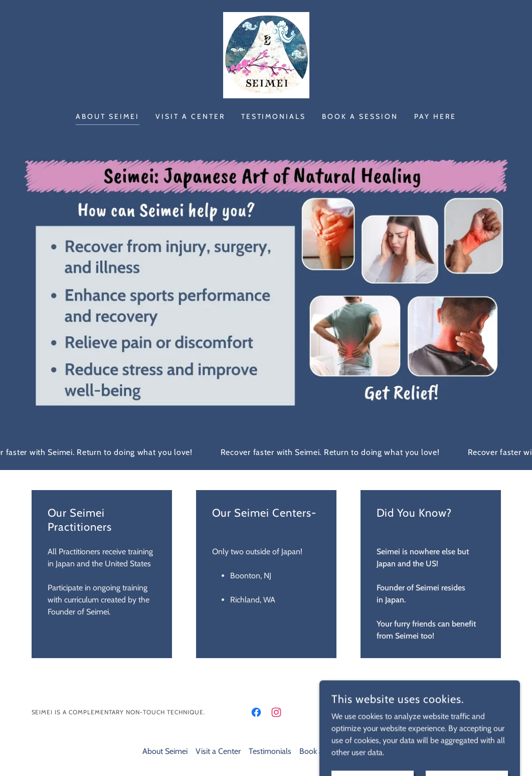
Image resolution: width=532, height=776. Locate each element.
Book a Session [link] (360, 116)
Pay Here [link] (435, 116)
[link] (266, 54)
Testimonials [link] (274, 116)
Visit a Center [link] (190, 116)
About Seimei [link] (108, 116)
